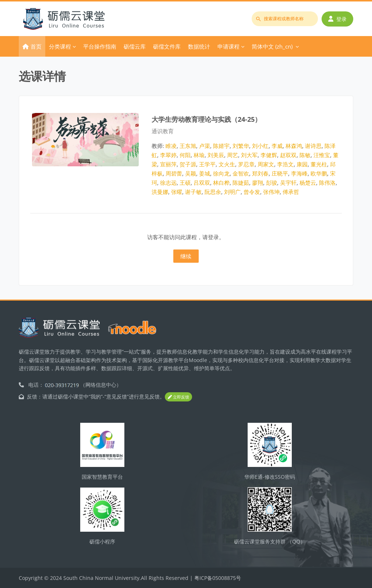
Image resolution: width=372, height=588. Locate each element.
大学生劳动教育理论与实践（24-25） (206, 119)
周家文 (266, 164)
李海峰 (299, 173)
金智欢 (241, 173)
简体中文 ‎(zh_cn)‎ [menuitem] (272, 46)
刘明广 (232, 192)
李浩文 (285, 164)
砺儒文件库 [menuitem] (167, 46)
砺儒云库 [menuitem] (135, 46)
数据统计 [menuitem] (199, 46)
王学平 (207, 164)
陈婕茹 (241, 183)
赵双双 (288, 155)
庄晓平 (280, 173)
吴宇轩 (288, 183)
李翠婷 (168, 155)
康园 (302, 164)
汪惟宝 (322, 155)
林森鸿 (294, 146)
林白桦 (221, 183)
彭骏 (272, 183)
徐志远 (168, 183)
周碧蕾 (174, 173)
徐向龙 (221, 173)
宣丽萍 (168, 164)
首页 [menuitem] (36, 46)
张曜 (177, 192)
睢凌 (171, 146)
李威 (277, 146)
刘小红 (260, 146)
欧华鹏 (319, 173)
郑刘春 (260, 173)
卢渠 (205, 146)
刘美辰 (216, 155)
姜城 (205, 173)
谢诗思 (313, 146)
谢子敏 (193, 192)
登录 (337, 19)
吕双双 (202, 183)
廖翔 (258, 183)
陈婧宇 (221, 146)
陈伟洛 (327, 183)
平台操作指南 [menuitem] (100, 46)
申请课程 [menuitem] (228, 46)
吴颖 (191, 173)
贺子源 (188, 164)
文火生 (227, 164)
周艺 (233, 155)
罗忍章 (246, 164)
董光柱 (319, 164)
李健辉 (269, 155)
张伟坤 (271, 192)
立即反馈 (178, 397)
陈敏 (305, 155)
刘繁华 (241, 146)
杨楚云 (308, 183)
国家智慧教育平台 (102, 477)
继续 (186, 256)
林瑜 (199, 155)
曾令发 (252, 192)
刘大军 (249, 155)
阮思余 (213, 192)
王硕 (185, 183)
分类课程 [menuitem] (60, 46)
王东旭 (188, 146)
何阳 (185, 155)
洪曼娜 (160, 192)
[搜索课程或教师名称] (285, 19)
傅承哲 (291, 192)
